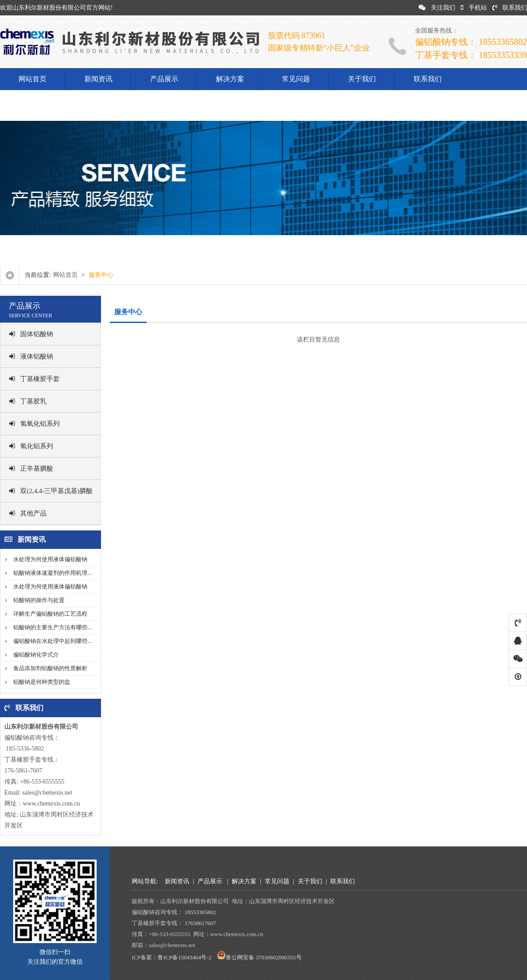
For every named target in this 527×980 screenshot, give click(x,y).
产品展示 (164, 79)
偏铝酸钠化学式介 (36, 655)
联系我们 (510, 8)
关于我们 (362, 79)
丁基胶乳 (28, 401)
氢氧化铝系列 (34, 424)
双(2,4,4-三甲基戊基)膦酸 (51, 491)
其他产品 (28, 513)
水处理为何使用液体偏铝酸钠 (50, 559)
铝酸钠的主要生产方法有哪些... (52, 627)
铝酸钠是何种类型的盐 (42, 682)
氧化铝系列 (31, 446)
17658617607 (200, 923)
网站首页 (32, 79)
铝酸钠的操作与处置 (39, 600)
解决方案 (230, 79)
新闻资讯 (98, 79)
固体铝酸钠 (31, 334)
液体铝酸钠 (31, 356)
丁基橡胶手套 (34, 379)
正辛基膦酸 (31, 468)
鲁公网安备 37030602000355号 (263, 957)
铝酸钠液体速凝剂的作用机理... (52, 573)
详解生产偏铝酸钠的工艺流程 (50, 614)
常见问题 (296, 79)
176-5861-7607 (23, 771)
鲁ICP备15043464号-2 (184, 957)
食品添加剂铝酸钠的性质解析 (50, 668)
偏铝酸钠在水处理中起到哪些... (52, 641)
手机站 (474, 8)
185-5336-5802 (24, 749)
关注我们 (437, 8)
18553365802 (200, 912)
